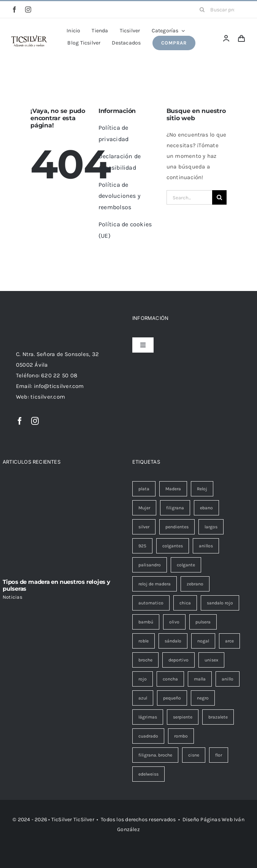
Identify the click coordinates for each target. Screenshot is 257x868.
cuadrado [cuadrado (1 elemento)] (148, 736)
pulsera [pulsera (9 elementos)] (203, 622)
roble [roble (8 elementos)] (144, 641)
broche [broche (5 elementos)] (145, 660)
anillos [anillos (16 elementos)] (206, 546)
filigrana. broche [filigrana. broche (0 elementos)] (155, 755)
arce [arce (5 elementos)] (229, 641)
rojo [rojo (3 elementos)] (143, 679)
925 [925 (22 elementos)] (142, 546)
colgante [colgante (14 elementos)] (186, 565)
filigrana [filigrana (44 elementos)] (175, 508)
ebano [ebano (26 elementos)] (206, 508)
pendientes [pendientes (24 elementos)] (177, 527)
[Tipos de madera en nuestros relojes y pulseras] (64, 527)
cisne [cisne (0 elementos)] (194, 755)
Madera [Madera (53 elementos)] (173, 489)
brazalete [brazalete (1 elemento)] (218, 717)
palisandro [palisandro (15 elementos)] (150, 565)
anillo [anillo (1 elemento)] (228, 679)
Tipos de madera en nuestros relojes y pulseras (56, 585)
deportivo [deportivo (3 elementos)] (178, 660)
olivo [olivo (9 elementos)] (174, 622)
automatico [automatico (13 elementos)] (151, 603)
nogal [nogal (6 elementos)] (203, 641)
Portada (89, 68)
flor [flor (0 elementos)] (219, 755)
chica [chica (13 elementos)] (185, 603)
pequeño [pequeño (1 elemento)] (172, 698)
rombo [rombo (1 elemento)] (181, 736)
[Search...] (189, 197)
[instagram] (28, 10)
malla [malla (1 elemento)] (200, 679)
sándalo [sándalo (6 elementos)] (173, 641)
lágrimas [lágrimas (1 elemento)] (148, 717)
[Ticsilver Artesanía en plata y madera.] (29, 38)
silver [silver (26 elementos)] (144, 527)
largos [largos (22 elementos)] (211, 527)
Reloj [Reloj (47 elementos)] (202, 489)
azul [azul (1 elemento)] (143, 698)
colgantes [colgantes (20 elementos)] (173, 546)
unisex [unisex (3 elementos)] (211, 660)
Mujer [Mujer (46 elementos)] (144, 508)
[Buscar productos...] (220, 10)
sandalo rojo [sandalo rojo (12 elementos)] (220, 603)
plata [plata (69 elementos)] (144, 489)
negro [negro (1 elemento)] (203, 698)
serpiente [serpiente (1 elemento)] (183, 717)
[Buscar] (202, 10)
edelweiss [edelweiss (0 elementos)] (148, 774)
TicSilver (84, 820)
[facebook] (14, 10)
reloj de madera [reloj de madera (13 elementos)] (155, 584)
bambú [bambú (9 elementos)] (146, 622)
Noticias (13, 597)
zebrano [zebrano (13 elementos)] (195, 584)
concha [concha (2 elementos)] (170, 679)
